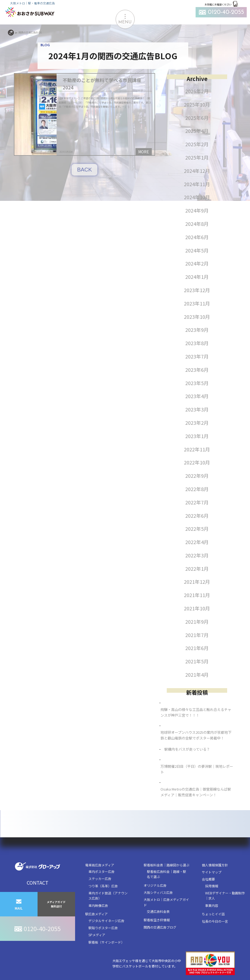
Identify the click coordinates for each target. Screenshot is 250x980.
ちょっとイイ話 (213, 914)
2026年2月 (197, 91)
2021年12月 (197, 582)
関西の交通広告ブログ (160, 927)
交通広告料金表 (158, 911)
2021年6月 (197, 648)
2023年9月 (197, 330)
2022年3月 (197, 555)
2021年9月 (197, 622)
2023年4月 (197, 396)
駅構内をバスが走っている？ (187, 749)
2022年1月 (197, 569)
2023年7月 (197, 356)
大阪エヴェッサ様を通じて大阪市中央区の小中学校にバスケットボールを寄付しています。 (174, 963)
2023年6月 (197, 370)
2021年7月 (197, 635)
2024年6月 (197, 237)
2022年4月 (197, 542)
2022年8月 (197, 489)
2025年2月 (197, 144)
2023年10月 (197, 317)
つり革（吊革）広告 (103, 886)
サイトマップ (212, 872)
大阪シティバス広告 (158, 892)
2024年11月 (197, 184)
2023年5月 (197, 383)
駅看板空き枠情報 (157, 920)
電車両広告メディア (100, 865)
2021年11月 (197, 595)
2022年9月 (197, 476)
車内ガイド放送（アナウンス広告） (108, 895)
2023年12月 (197, 290)
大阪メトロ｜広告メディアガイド (166, 902)
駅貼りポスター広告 (103, 928)
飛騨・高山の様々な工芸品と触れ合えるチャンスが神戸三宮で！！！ (196, 712)
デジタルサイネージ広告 (106, 921)
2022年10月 (197, 462)
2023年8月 (197, 343)
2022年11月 (197, 449)
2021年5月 (197, 661)
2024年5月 (197, 250)
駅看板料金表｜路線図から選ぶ (166, 865)
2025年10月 (197, 104)
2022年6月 (197, 516)
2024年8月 (197, 224)
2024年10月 (197, 197)
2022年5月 (197, 529)
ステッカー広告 (100, 878)
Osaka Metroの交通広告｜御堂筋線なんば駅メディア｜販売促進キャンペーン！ (196, 792)
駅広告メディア (96, 914)
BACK (84, 170)
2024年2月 (197, 263)
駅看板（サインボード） (106, 942)
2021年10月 (197, 608)
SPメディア (97, 935)
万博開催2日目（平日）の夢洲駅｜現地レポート (197, 769)
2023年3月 (197, 409)
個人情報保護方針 (215, 865)
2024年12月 (197, 171)
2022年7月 (197, 502)
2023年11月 (197, 303)
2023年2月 (197, 423)
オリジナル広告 (155, 885)
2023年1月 (197, 436)
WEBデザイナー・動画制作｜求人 (225, 895)
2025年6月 (197, 118)
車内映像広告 (98, 905)
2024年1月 (197, 277)
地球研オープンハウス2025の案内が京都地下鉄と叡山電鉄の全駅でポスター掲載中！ (196, 735)
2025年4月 (197, 131)
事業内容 (212, 905)
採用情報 (212, 886)
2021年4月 (197, 675)
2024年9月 (197, 210)
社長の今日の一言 (215, 921)
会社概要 (208, 879)
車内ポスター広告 (101, 871)
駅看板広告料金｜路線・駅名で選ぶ (166, 874)
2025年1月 (197, 157)
